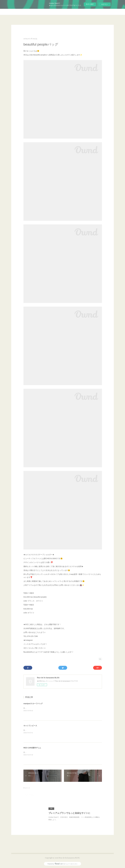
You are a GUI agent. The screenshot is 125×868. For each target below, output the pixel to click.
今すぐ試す (90, 4)
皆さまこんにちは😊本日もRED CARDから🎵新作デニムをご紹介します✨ (48, 752)
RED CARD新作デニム (32, 748)
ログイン (104, 4)
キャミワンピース (30, 726)
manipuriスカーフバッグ (33, 704)
